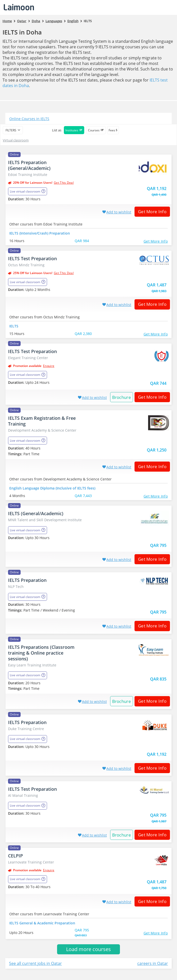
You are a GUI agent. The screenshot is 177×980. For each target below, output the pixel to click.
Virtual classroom (16, 140)
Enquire (49, 366)
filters (11, 130)
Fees (113, 130)
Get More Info (150, 212)
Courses (96, 130)
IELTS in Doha (22, 32)
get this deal (64, 183)
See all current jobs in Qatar (35, 963)
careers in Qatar (153, 963)
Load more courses (88, 949)
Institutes (74, 130)
